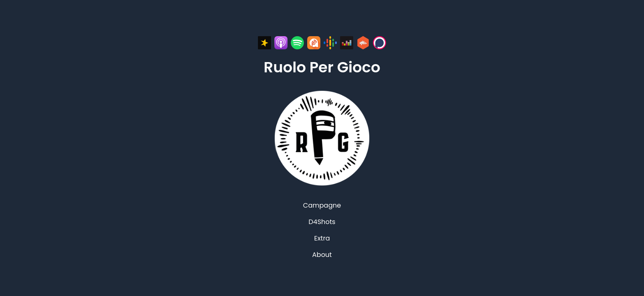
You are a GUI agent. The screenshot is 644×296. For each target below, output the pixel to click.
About (322, 255)
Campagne (322, 205)
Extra (322, 238)
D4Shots (322, 222)
